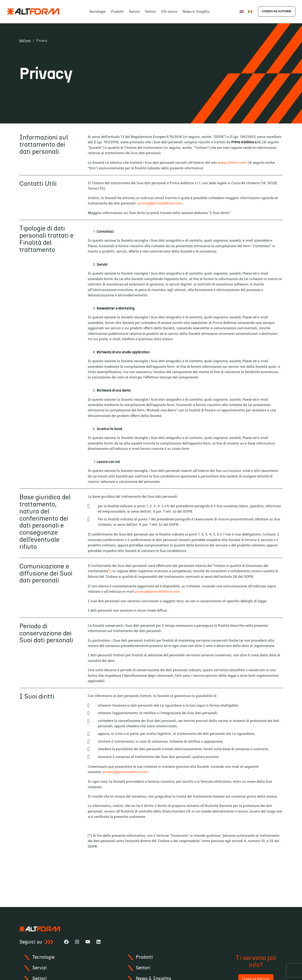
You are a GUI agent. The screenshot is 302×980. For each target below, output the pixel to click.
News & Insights (196, 12)
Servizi (134, 12)
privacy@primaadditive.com (160, 203)
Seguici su (36, 942)
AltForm (25, 41)
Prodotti (117, 12)
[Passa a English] (241, 11)
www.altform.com (232, 163)
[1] (109, 571)
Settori (150, 12)
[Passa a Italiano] (250, 11)
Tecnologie (97, 12)
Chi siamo (169, 12)
